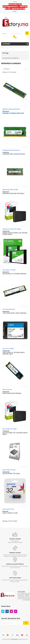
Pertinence (15, 69)
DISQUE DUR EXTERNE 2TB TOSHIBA (12, 229)
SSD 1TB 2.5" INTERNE (8, 349)
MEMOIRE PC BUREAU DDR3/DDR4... (11, 109)
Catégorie (6, 44)
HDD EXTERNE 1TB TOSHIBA (10, 429)
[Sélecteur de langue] (15, 2)
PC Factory (15, 639)
